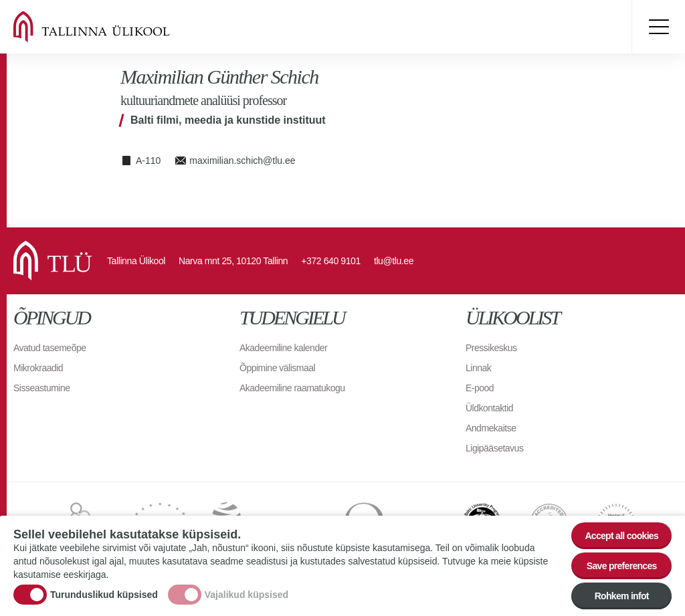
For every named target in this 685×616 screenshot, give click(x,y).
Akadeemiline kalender (283, 348)
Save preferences (622, 567)
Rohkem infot (622, 597)
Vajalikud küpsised (247, 596)
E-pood (480, 388)
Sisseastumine (42, 388)
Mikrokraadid (38, 368)
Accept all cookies (621, 537)
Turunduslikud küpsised (104, 596)
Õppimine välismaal (277, 368)
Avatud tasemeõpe (50, 348)
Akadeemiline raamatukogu (292, 388)
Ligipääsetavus (494, 448)
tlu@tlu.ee (394, 261)
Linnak (478, 368)
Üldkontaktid (489, 408)
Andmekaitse (491, 428)
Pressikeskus (491, 348)
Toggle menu (658, 27)
